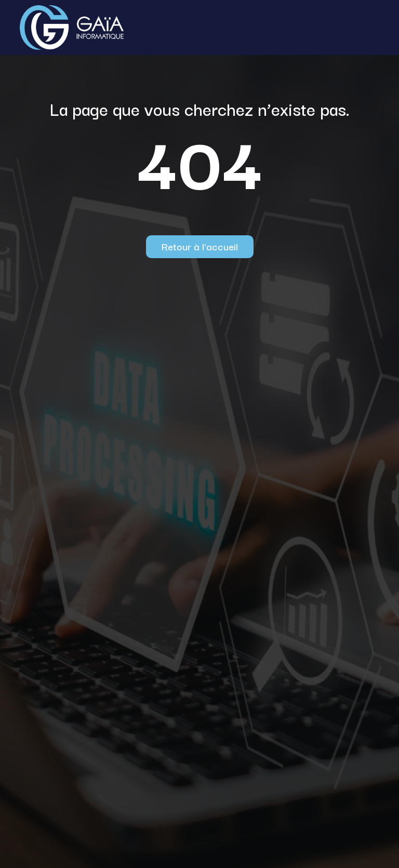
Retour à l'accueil (200, 246)
